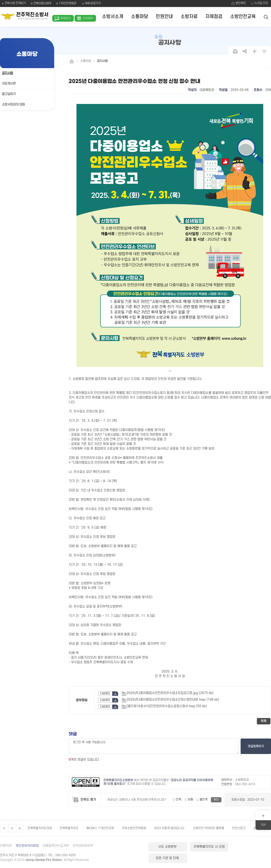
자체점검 (214, 17)
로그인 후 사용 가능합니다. (154, 746)
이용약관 (6, 846)
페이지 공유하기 (245, 51)
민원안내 (164, 17)
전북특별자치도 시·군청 (209, 847)
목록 (264, 721)
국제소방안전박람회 (134, 828)
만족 (179, 799)
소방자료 (189, 17)
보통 (190, 799)
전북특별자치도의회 (40, 828)
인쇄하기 (235, 51)
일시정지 (20, 828)
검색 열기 (266, 17)
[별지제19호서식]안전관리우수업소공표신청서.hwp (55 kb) (167, 706)
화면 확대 (255, 51)
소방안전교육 (243, 17)
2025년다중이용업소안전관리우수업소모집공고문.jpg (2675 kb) (170, 693)
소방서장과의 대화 (13, 105)
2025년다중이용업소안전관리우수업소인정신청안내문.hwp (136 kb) (173, 700)
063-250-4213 (245, 784)
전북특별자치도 (69, 828)
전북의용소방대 (42, 3)
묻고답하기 (9, 94)
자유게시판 (9, 84)
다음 (12, 828)
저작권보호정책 (83, 846)
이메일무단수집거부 (56, 846)
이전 (4, 828)
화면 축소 (264, 51)
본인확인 (241, 3)
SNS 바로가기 (91, 3)
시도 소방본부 (168, 847)
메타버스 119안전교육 (100, 828)
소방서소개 (113, 17)
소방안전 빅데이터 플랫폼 (208, 828)
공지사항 (7, 73)
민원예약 (88, 18)
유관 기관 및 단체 (250, 847)
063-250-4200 (66, 855)
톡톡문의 (66, 18)
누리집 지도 (261, 3)
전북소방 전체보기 (13, 3)
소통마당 (140, 17)
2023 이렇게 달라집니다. (169, 828)
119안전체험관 (67, 3)
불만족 (204, 799)
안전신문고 (239, 828)
